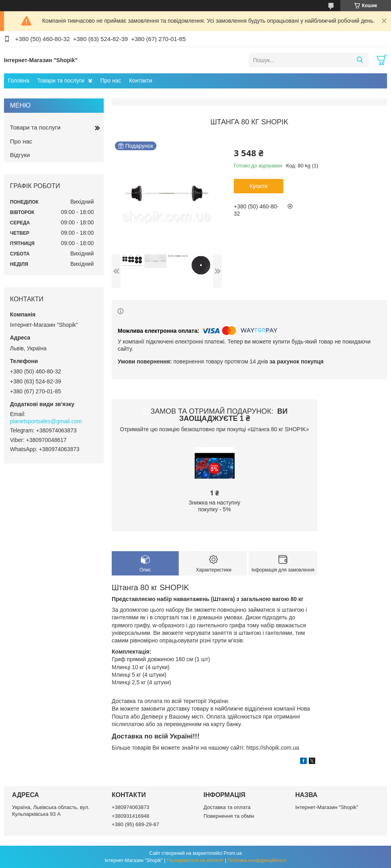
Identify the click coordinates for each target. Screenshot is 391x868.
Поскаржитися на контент (195, 860)
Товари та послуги (61, 81)
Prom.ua (233, 853)
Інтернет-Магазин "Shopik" (327, 807)
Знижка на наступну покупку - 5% (214, 506)
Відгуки (20, 155)
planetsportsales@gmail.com (46, 421)
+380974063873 (130, 807)
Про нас (111, 81)
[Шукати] (360, 60)
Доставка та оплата (227, 807)
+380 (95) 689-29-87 (135, 824)
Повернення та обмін (229, 816)
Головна (19, 81)
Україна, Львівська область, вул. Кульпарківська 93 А (51, 810)
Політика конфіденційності (257, 860)
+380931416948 (130, 816)
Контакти (140, 81)
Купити (259, 186)
